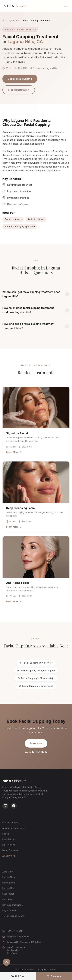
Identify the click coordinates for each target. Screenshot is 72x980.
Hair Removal (9, 845)
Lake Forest (8, 894)
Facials (6, 834)
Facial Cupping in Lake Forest (36, 686)
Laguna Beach (9, 910)
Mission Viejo (9, 883)
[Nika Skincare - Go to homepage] (15, 6)
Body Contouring (11, 823)
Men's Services (10, 850)
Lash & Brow (8, 839)
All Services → (10, 856)
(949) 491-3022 (36, 752)
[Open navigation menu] (65, 6)
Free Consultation (19, 90)
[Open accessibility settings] (7, 962)
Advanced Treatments (13, 828)
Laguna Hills (14, 20)
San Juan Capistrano (13, 905)
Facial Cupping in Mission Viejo (36, 678)
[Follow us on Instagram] (5, 806)
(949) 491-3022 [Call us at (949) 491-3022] (12, 931)
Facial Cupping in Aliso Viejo (36, 663)
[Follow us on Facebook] (14, 806)
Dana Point (8, 899)
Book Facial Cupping (20, 79)
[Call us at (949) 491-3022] (18, 976)
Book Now (36, 743)
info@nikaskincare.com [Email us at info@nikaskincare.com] (16, 937)
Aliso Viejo (8, 872)
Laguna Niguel (9, 877)
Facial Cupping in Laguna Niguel (36, 670)
